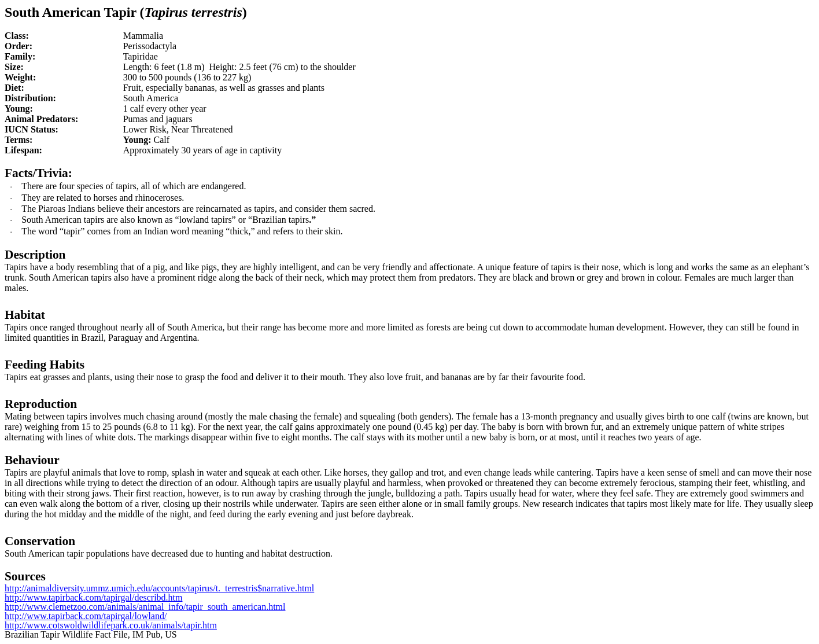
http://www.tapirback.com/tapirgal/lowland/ (86, 616)
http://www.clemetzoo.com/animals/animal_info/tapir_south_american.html (145, 607)
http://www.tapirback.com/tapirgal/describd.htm (93, 597)
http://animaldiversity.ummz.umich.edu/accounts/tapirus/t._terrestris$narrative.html (159, 588)
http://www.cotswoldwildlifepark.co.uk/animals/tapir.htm (111, 625)
